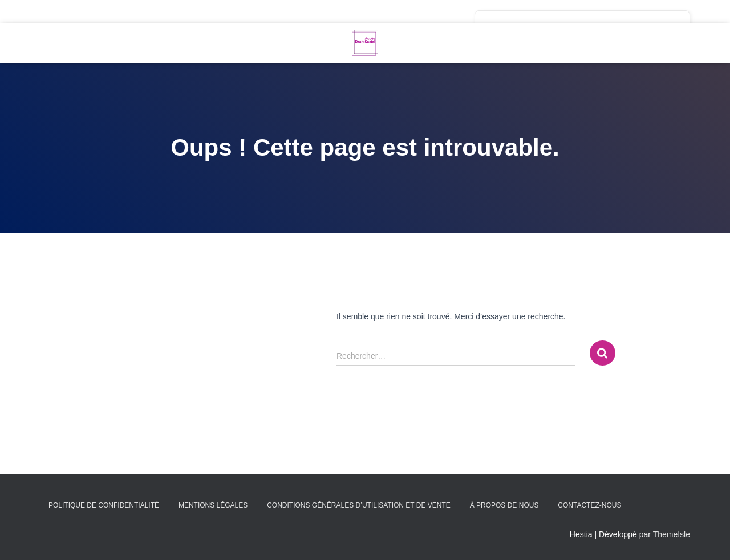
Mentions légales (213, 505)
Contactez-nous (589, 505)
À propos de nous (504, 505)
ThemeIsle (672, 534)
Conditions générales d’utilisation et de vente (359, 505)
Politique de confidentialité (104, 505)
